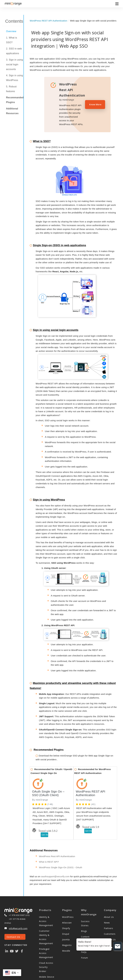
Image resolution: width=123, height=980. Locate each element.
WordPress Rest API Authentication (57, 846)
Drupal (66, 924)
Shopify (66, 918)
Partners (108, 918)
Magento (67, 935)
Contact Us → (15, 927)
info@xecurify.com (18, 919)
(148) (50, 794)
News (107, 913)
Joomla (66, 930)
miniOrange (42, 790)
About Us (109, 907)
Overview (11, 31)
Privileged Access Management (46, 943)
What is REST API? (49, 852)
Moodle (66, 941)
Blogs (84, 921)
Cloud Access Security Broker (46, 957)
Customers (110, 924)
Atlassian (67, 913)
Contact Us (110, 930)
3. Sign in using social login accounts (14, 64)
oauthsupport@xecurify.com (55, 867)
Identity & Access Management (46, 911)
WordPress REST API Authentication (48, 21)
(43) (93, 794)
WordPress (68, 907)
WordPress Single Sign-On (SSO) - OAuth (61, 857)
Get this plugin (45, 825)
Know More (95, 104)
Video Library (88, 937)
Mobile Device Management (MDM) (47, 971)
